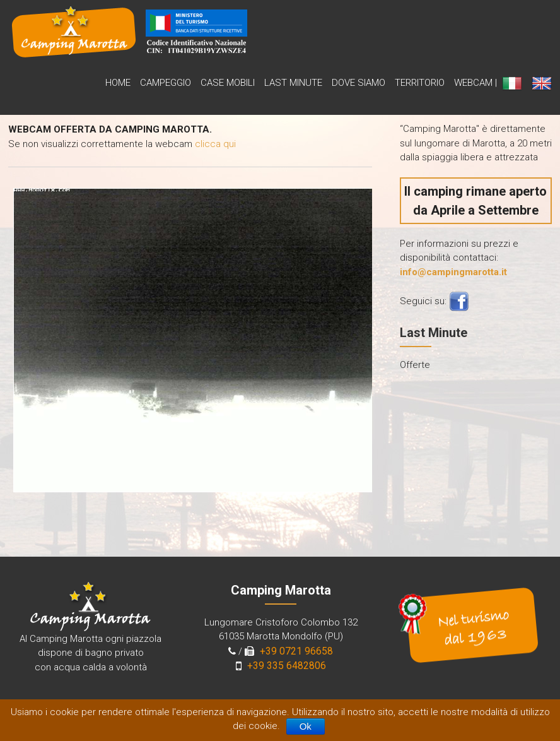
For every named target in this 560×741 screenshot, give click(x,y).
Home (118, 83)
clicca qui (215, 144)
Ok (306, 726)
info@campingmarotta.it (453, 272)
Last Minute (293, 83)
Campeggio (166, 83)
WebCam (473, 83)
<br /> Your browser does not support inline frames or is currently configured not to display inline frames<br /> (190, 338)
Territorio (420, 83)
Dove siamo (359, 83)
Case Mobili (228, 83)
